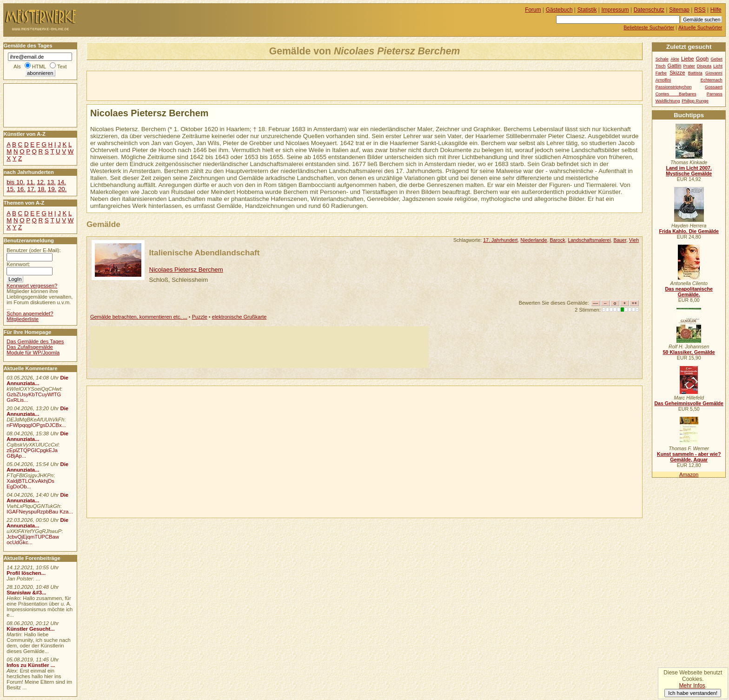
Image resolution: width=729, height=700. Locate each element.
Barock (558, 240)
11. (31, 182)
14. (61, 182)
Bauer (620, 240)
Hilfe (716, 10)
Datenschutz (649, 10)
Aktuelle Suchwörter (700, 27)
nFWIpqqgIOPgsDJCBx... (36, 425)
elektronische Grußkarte (239, 317)
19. (52, 189)
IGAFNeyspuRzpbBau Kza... (40, 512)
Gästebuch (559, 10)
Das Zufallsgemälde (30, 347)
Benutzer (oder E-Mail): (33, 250)
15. (11, 189)
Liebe (688, 59)
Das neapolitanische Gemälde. (689, 292)
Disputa (704, 66)
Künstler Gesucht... (30, 629)
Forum (533, 10)
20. (62, 189)
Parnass (715, 94)
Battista (695, 73)
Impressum (615, 10)
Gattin (674, 66)
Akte (675, 59)
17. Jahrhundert (500, 240)
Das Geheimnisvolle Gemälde (689, 403)
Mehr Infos (692, 686)
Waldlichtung (668, 101)
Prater (689, 66)
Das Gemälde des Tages (35, 341)
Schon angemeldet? (30, 313)
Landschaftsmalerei (589, 240)
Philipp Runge (695, 101)
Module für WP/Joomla (33, 353)
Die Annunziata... (37, 380)
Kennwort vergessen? (32, 286)
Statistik (587, 10)
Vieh (634, 240)
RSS (700, 10)
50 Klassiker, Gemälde (689, 352)
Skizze (677, 73)
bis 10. (16, 182)
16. (21, 189)
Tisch (661, 66)
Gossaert (714, 87)
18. (42, 189)
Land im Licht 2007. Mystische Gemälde (689, 171)
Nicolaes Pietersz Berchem (186, 270)
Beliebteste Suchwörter (649, 27)
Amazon (689, 474)
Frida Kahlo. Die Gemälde (689, 231)
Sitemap (679, 10)
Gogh (702, 59)
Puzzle (200, 317)
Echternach (712, 80)
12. (41, 182)
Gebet (717, 59)
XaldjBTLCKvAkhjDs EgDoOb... (30, 484)
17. (32, 189)
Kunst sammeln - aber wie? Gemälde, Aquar (689, 457)
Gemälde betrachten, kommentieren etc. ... (139, 317)
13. (51, 182)
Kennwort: (18, 264)
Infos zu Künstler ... (31, 665)
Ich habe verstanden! (693, 693)
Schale (662, 59)
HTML (39, 67)
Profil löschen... (26, 573)
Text (62, 67)
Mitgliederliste (23, 319)
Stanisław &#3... (26, 593)
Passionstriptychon (674, 87)
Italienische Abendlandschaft (205, 253)
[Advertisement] (196, 85)
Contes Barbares (676, 94)
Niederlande (533, 240)
